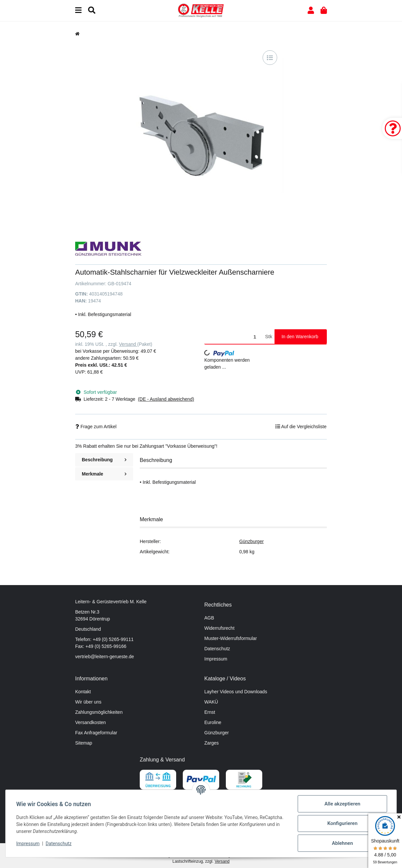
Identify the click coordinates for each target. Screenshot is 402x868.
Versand (128, 344)
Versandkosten (91, 722)
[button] (311, 10)
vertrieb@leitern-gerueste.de (105, 657)
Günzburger (251, 541)
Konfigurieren (342, 823)
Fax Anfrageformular (96, 733)
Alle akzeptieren (342, 804)
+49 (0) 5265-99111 (113, 639)
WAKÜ (211, 702)
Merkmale (104, 474)
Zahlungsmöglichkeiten (99, 712)
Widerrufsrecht (219, 628)
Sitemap (84, 743)
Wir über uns (88, 702)
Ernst (210, 712)
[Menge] (234, 337)
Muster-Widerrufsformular (231, 638)
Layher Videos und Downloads (236, 692)
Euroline (213, 722)
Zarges (212, 743)
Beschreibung (104, 460)
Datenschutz (217, 649)
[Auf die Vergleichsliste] (270, 58)
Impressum (216, 659)
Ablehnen (342, 843)
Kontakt (83, 692)
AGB (209, 618)
